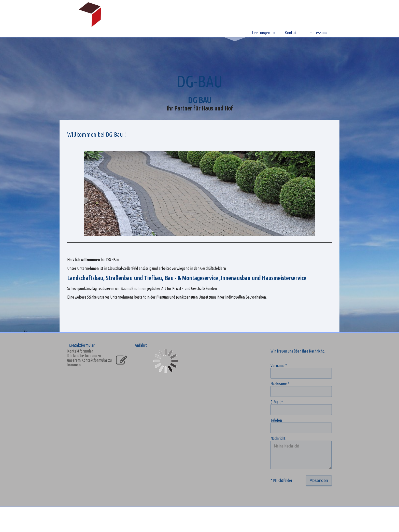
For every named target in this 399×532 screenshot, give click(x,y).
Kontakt (291, 33)
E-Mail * (277, 402)
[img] (90, 18)
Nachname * (280, 384)
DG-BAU (235, 33)
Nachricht (278, 438)
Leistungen (261, 33)
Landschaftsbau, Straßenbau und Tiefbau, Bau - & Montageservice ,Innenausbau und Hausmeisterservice (187, 278)
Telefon (276, 420)
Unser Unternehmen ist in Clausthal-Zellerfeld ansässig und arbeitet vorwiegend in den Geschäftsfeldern (147, 268)
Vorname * (279, 366)
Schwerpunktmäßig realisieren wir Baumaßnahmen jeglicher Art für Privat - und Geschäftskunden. (142, 288)
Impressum (317, 33)
